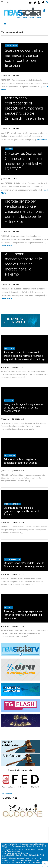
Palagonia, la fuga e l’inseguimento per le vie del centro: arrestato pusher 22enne (23, 408)
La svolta (8, 608)
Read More (42, 140)
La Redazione (7, 794)
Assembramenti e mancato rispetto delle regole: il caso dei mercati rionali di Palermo (23, 264)
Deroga (9, 149)
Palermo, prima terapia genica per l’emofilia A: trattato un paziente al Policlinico (23, 615)
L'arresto (9, 401)
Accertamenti (12, 46)
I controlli (9, 349)
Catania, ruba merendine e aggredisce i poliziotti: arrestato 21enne (22, 511)
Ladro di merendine (12, 504)
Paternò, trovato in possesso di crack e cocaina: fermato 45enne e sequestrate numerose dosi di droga (24, 356)
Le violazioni (10, 456)
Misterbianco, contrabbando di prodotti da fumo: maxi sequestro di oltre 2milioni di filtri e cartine (24, 108)
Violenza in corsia (12, 559)
